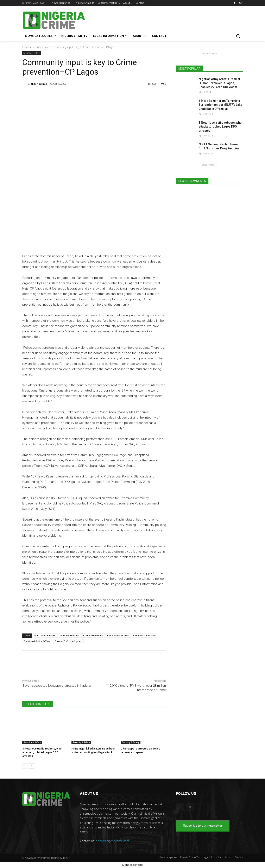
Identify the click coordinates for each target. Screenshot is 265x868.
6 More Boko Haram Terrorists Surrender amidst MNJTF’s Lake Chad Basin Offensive (220, 105)
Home (26, 47)
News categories (168, 857)
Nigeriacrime (39, 84)
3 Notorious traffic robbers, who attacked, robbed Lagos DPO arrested (42, 752)
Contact (239, 857)
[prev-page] (25, 766)
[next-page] (31, 766)
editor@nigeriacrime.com (113, 841)
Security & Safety (41, 47)
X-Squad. (77, 641)
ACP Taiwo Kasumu (45, 635)
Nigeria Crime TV (190, 857)
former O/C (61, 641)
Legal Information (212, 857)
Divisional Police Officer (37, 641)
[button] (238, 36)
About (228, 857)
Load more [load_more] (209, 165)
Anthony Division (70, 635)
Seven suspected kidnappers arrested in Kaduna (56, 686)
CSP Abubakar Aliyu (118, 635)
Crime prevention (93, 635)
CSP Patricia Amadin (145, 635)
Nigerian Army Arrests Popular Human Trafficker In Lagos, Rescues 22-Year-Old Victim (220, 83)
